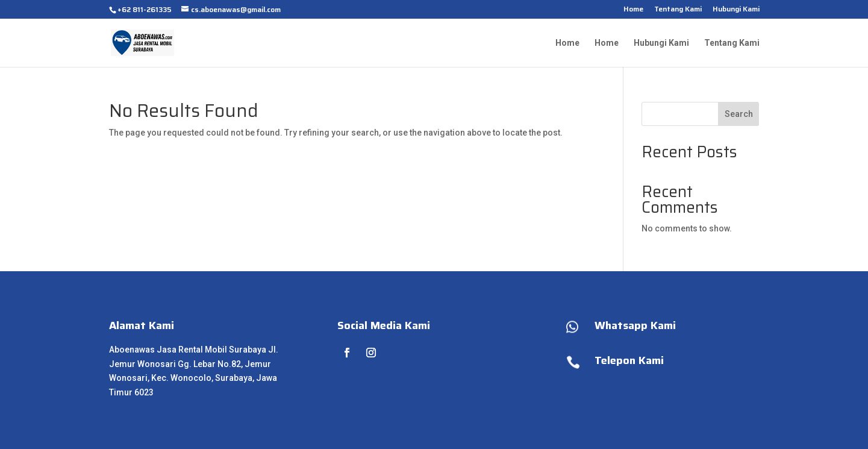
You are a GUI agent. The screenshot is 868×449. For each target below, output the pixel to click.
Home (633, 10)
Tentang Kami (678, 10)
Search (739, 114)
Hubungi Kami (736, 10)
